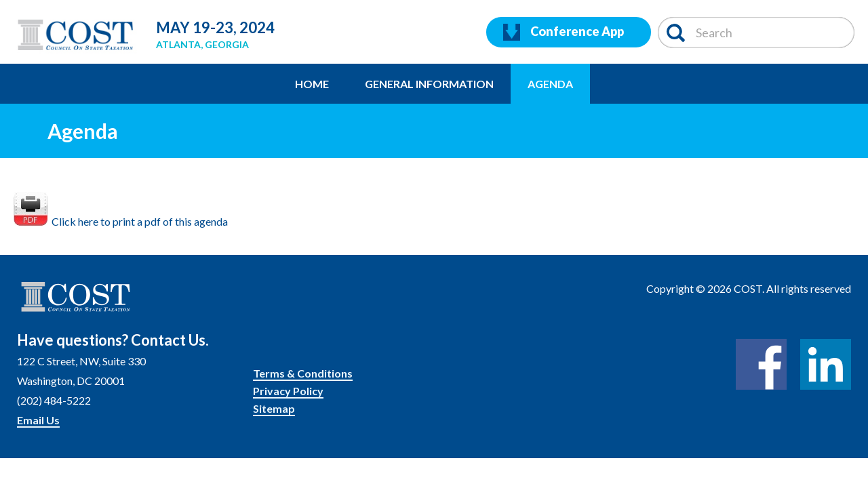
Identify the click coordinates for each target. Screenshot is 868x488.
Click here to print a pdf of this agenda (121, 221)
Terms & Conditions (303, 373)
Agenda (550, 84)
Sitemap (274, 408)
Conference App (564, 32)
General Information (429, 84)
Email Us (38, 420)
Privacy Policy (288, 391)
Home (312, 84)
